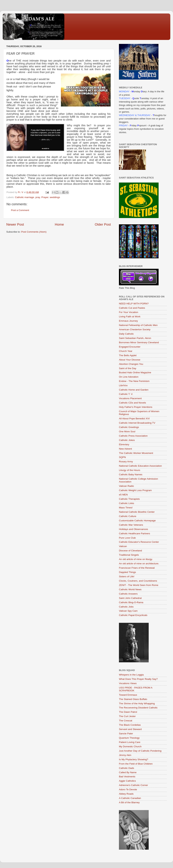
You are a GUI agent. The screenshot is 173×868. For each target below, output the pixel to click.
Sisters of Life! (127, 576)
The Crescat (126, 721)
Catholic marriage (25, 197)
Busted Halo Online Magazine (135, 372)
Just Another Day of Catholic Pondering (140, 751)
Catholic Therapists (129, 499)
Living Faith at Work (130, 317)
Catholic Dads (127, 768)
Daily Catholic (126, 334)
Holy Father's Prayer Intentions (136, 407)
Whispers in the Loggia (131, 675)
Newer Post (15, 224)
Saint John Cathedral (130, 598)
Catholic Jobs (126, 607)
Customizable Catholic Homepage (137, 521)
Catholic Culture (128, 516)
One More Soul (127, 431)
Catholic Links (127, 503)
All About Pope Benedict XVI (134, 419)
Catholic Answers (128, 594)
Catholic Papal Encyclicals (133, 615)
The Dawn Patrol (128, 712)
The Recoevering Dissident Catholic (138, 708)
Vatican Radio (126, 486)
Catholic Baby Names (131, 474)
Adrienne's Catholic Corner (133, 785)
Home (59, 224)
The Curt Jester (127, 716)
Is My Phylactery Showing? (134, 759)
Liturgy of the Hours (130, 470)
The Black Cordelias (130, 725)
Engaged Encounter (130, 347)
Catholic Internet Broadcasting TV (137, 423)
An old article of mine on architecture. (139, 564)
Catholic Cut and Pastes (132, 308)
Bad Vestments (127, 777)
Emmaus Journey (128, 321)
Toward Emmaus (128, 695)
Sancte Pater (126, 734)
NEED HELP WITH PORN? (134, 304)
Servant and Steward (130, 729)
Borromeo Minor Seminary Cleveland (139, 342)
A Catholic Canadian (130, 798)
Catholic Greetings (129, 427)
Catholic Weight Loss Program (135, 490)
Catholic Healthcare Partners (135, 533)
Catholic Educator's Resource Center (139, 542)
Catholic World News (130, 589)
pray (38, 197)
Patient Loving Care (130, 742)
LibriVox (123, 385)
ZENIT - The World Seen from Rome (139, 585)
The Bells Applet (128, 355)
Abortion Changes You (131, 364)
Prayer (45, 197)
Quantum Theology (129, 738)
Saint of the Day (128, 368)
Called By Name (128, 772)
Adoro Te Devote (128, 789)
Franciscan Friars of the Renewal (137, 568)
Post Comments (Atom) (34, 232)
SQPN (122, 457)
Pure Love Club (127, 538)
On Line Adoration (129, 377)
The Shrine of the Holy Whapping (137, 703)
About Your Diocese (130, 360)
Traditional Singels (129, 555)
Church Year (126, 351)
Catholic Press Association (133, 436)
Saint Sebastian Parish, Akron (135, 338)
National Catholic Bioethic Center (137, 512)
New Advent (125, 449)
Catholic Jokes (127, 440)
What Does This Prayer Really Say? (138, 679)
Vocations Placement (130, 398)
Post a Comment (20, 210)
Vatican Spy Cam (128, 611)
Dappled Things (127, 572)
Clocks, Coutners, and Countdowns (138, 581)
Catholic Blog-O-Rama (131, 602)
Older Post (103, 224)
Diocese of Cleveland (130, 551)
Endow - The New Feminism (134, 381)
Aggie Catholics (127, 781)
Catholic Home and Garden (134, 390)
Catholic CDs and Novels (132, 403)
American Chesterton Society (135, 329)
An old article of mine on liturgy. (136, 559)
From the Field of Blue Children (136, 764)
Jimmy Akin (125, 755)
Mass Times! (126, 508)
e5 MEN (123, 495)
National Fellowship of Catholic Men (138, 325)
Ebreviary (124, 444)
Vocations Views (128, 683)
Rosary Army (126, 462)
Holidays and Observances (133, 529)
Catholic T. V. (126, 394)
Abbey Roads (126, 794)
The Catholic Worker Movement (136, 453)
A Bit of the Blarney (129, 802)
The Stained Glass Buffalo (133, 699)
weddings (55, 197)
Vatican (123, 546)
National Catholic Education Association (140, 466)
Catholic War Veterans (131, 525)
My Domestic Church (130, 746)
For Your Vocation (129, 312)
